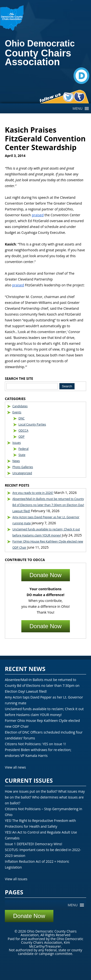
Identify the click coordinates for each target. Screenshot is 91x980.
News (16, 461)
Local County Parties (32, 424)
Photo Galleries (23, 467)
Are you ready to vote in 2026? (33, 493)
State (22, 455)
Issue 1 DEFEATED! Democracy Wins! (33, 844)
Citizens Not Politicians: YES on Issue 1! (35, 744)
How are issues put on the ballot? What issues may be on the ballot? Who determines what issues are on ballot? (45, 797)
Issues (17, 443)
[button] (78, 109)
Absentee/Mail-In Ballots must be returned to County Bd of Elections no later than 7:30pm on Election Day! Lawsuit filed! (48, 505)
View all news (15, 767)
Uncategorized (22, 473)
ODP (21, 437)
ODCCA (23, 431)
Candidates (20, 406)
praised (38, 215)
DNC (21, 418)
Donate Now (45, 575)
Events (17, 412)
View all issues (16, 879)
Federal (24, 449)
